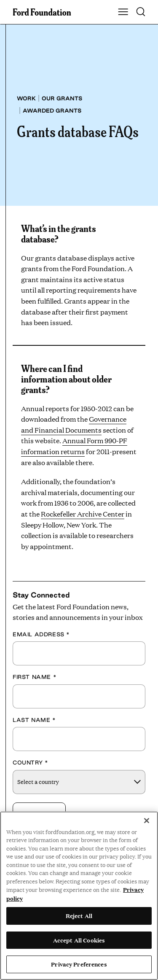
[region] (79, 896)
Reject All (79, 915)
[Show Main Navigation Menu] (123, 12)
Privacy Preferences (79, 964)
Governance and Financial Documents (74, 424)
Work (26, 98)
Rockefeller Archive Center (83, 514)
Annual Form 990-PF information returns (74, 446)
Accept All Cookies (79, 940)
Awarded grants (52, 110)
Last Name (34, 720)
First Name (35, 677)
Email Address (41, 634)
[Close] (147, 821)
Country (30, 762)
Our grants (62, 98)
